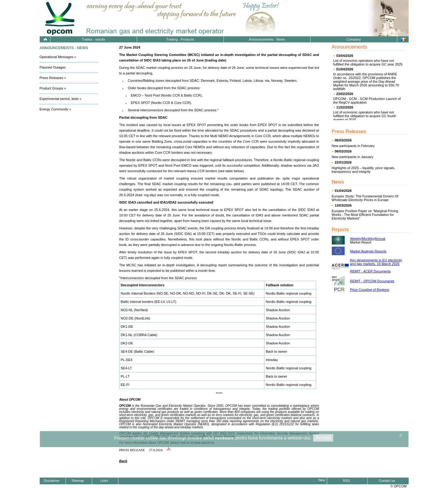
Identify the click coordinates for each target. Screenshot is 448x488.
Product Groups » (53, 88)
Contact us (387, 481)
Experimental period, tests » (61, 99)
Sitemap (78, 481)
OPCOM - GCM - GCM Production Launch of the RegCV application (367, 101)
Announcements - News (267, 39)
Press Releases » (53, 78)
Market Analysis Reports (368, 251)
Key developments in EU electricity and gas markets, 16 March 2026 (376, 262)
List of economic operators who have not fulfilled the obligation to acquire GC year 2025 (368, 62)
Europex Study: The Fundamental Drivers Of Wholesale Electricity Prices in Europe (365, 198)
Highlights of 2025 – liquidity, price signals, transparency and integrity (363, 170)
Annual (380, 239)
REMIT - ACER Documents (370, 271)
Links (104, 481)
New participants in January (353, 157)
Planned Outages (53, 67)
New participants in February (353, 146)
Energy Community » (56, 109)
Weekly (355, 239)
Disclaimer (52, 481)
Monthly (368, 239)
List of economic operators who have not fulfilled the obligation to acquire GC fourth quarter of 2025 (365, 116)
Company (353, 39)
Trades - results (93, 39)
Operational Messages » (58, 57)
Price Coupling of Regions (369, 290)
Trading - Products (180, 39)
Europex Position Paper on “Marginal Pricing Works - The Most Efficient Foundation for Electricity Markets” (365, 215)
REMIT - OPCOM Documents (372, 281)
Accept (323, 438)
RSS (346, 481)
